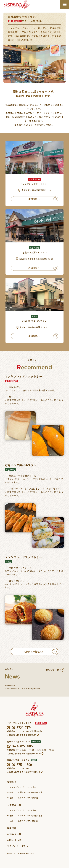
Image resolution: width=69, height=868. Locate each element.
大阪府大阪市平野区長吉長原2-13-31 (24, 753)
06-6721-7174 (22, 727)
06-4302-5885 (22, 746)
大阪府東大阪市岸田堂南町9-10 (21, 735)
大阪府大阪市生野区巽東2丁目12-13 (23, 772)
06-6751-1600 (22, 764)
